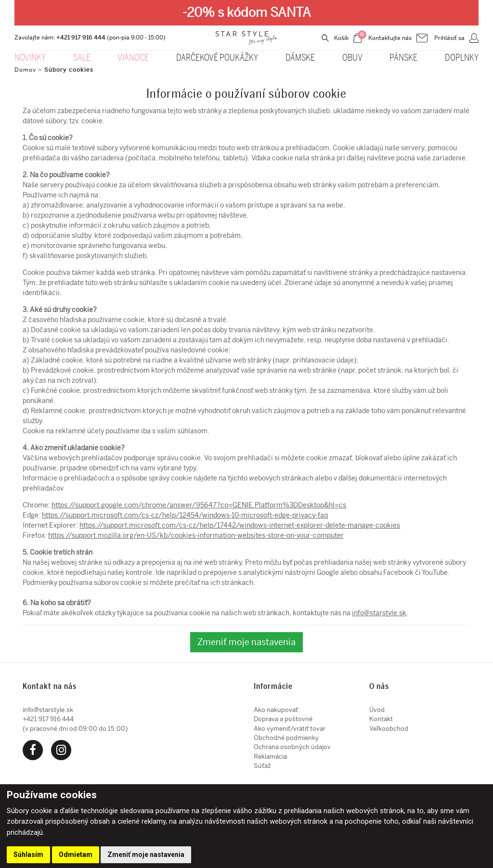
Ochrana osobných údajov (292, 747)
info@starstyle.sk (379, 613)
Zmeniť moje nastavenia (246, 642)
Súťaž (262, 766)
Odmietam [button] (76, 855)
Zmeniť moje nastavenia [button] (146, 855)
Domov (25, 70)
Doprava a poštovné (283, 719)
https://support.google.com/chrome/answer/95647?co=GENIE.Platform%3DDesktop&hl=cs (199, 505)
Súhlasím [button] (28, 855)
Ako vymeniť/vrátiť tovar (290, 729)
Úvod (377, 710)
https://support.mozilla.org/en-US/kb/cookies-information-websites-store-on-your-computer (196, 536)
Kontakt (381, 719)
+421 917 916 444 (81, 38)
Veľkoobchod (389, 729)
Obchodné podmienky (286, 738)
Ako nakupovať (276, 710)
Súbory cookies (69, 70)
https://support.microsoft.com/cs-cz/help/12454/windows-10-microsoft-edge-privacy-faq (185, 515)
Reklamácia (270, 757)
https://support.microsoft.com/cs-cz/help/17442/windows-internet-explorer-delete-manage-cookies (240, 525)
